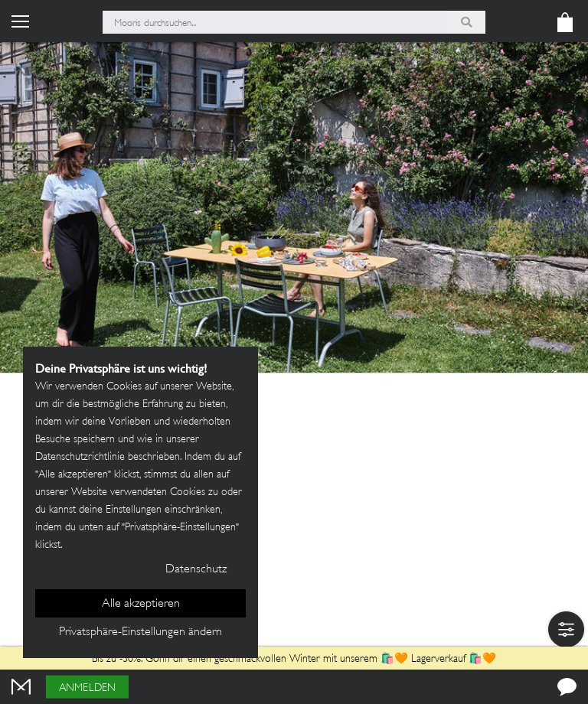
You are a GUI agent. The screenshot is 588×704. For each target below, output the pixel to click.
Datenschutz (196, 570)
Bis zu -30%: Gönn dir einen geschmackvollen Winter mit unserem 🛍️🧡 (252, 659)
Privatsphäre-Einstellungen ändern (140, 632)
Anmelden (87, 688)
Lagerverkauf (438, 659)
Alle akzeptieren (141, 604)
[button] (566, 629)
